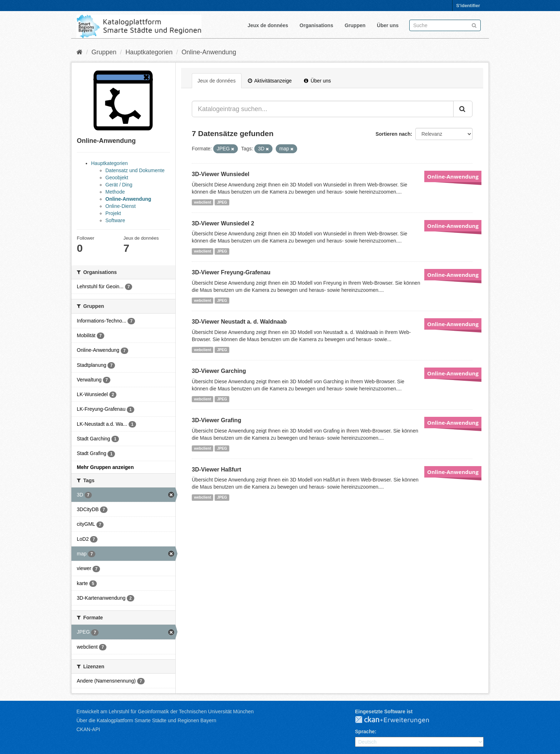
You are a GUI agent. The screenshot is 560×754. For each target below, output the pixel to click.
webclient (202, 202)
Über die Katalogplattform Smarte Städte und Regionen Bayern (146, 720)
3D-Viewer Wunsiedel (221, 174)
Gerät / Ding (119, 185)
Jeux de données (268, 25)
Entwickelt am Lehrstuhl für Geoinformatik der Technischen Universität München (165, 711)
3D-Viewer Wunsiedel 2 (223, 223)
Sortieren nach (393, 134)
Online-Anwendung (209, 52)
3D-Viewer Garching (219, 371)
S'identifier (468, 6)
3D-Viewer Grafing (216, 420)
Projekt (113, 213)
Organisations (316, 25)
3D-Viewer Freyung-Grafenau (231, 272)
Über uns (388, 25)
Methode (115, 192)
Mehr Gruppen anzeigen (105, 467)
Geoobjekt (117, 178)
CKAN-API (88, 729)
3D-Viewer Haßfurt (216, 470)
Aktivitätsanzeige (270, 81)
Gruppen (355, 25)
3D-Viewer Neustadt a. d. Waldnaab (239, 322)
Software (115, 220)
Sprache (365, 731)
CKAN (398, 720)
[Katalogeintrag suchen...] (323, 109)
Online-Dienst (121, 206)
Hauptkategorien (149, 52)
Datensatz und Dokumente (135, 170)
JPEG (222, 202)
